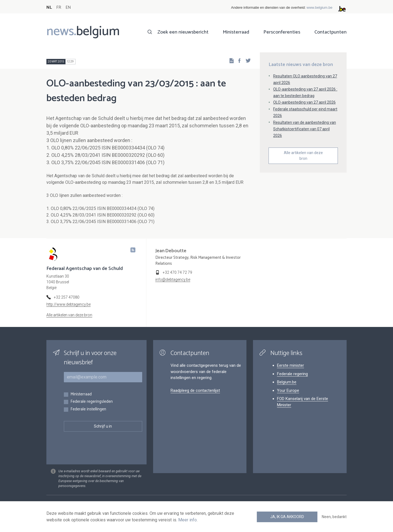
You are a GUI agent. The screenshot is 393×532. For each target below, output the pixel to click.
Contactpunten (331, 32)
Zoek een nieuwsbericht (183, 32)
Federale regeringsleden (92, 402)
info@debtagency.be (173, 279)
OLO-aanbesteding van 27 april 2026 (304, 102)
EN (68, 7)
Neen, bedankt (334, 517)
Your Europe (288, 390)
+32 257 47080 (67, 297)
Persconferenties (282, 32)
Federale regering (292, 374)
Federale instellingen (88, 409)
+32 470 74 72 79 (177, 272)
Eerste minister (291, 365)
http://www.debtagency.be (69, 304)
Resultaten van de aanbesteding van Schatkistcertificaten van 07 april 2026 (305, 129)
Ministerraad (236, 32)
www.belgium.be (319, 7)
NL (49, 7)
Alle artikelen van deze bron (303, 156)
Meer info (187, 520)
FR (59, 7)
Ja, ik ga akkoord (287, 517)
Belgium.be (287, 382)
